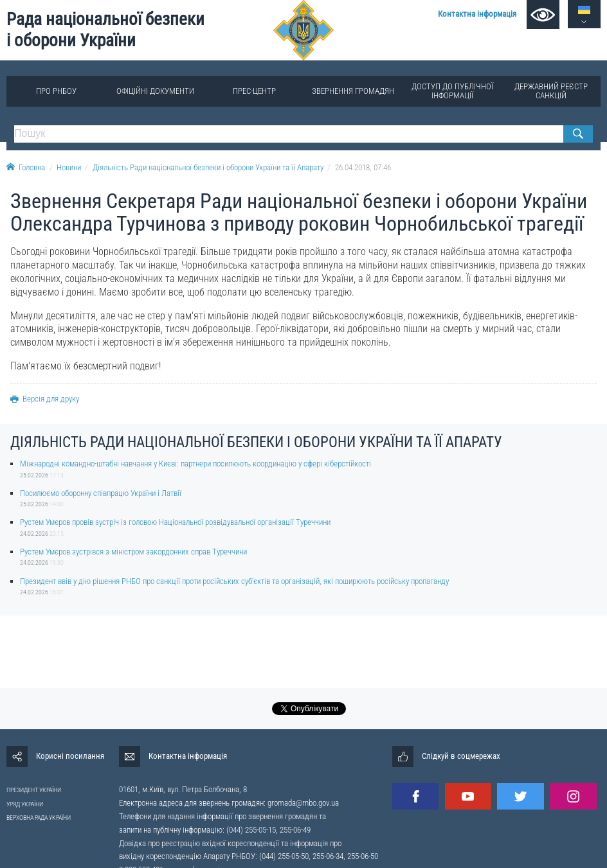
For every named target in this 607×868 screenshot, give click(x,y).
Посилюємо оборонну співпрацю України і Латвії (101, 493)
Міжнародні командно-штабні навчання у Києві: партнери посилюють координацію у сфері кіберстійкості (195, 464)
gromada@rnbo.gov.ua (303, 803)
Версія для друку (45, 399)
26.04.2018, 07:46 (363, 167)
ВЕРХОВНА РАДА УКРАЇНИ (39, 818)
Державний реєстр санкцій (551, 91)
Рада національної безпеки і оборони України (105, 30)
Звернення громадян (353, 91)
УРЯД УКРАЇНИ (25, 804)
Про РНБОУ (56, 91)
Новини (69, 167)
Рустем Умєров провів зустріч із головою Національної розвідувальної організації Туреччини (175, 522)
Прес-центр (254, 91)
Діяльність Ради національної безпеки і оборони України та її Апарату (208, 167)
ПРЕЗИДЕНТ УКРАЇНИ (34, 790)
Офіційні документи (155, 91)
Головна (26, 167)
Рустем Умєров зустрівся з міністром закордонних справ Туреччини (133, 552)
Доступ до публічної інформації (452, 91)
